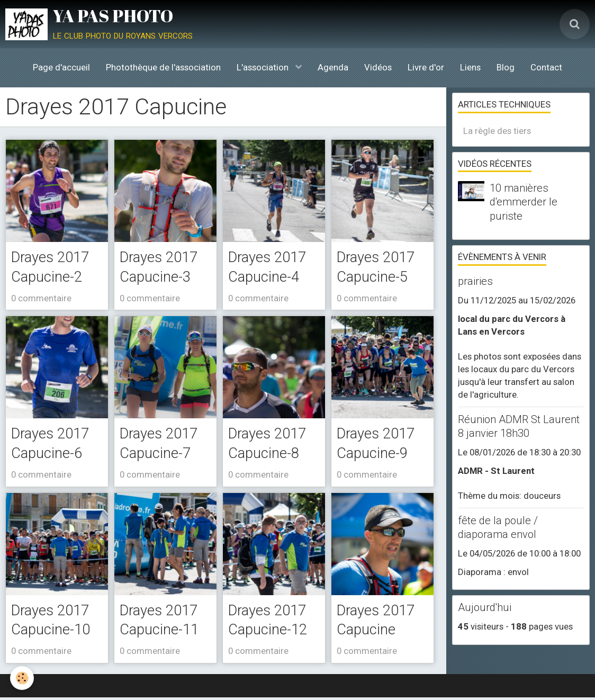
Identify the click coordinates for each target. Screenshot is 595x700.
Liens (470, 67)
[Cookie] (22, 678)
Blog (506, 67)
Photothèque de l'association (163, 67)
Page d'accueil (61, 67)
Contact (546, 67)
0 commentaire (41, 299)
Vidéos (378, 67)
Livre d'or (426, 67)
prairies (475, 281)
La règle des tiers (497, 131)
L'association (264, 67)
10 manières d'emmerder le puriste (524, 202)
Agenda (333, 67)
